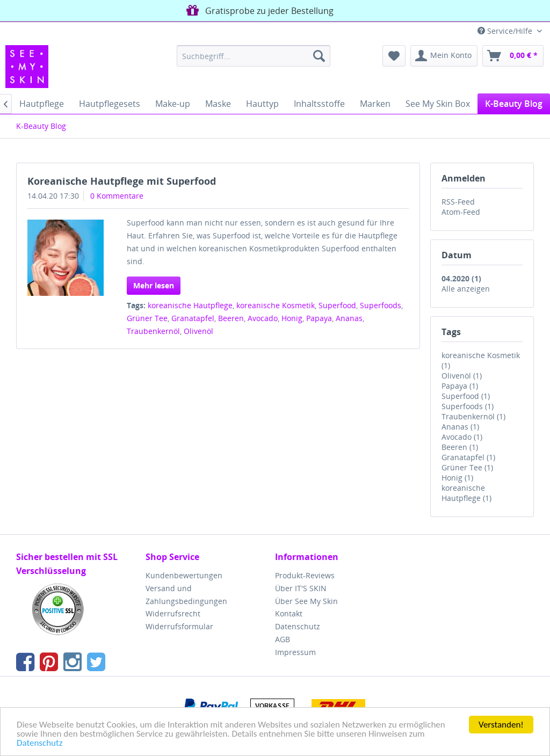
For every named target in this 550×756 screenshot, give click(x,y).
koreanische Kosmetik (276, 305)
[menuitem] (254, 56)
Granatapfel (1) (468, 457)
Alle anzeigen (466, 289)
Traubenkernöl (153, 331)
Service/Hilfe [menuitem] (506, 31)
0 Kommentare (117, 196)
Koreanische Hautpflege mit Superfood (122, 181)
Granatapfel (193, 318)
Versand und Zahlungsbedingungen (186, 595)
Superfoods (381, 305)
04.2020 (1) (461, 278)
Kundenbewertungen (184, 575)
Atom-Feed (461, 212)
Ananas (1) (460, 427)
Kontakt (289, 613)
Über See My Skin (306, 601)
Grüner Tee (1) (467, 467)
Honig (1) (457, 478)
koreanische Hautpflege (190, 305)
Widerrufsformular (179, 626)
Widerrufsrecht (173, 613)
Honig (292, 318)
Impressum (295, 652)
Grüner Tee (147, 318)
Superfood (337, 305)
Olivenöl (198, 331)
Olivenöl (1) (462, 376)
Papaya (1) (460, 386)
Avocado (263, 318)
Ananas (349, 318)
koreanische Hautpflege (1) (466, 493)
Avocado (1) (462, 437)
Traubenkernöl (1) (473, 416)
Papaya (319, 318)
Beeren (231, 318)
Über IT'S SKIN (301, 588)
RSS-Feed (458, 202)
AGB (283, 639)
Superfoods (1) (468, 406)
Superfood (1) (466, 396)
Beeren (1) (460, 447)
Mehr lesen (154, 285)
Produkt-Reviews (305, 575)
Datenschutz (39, 743)
